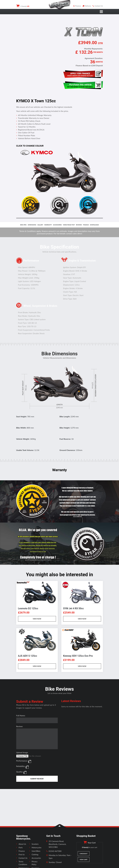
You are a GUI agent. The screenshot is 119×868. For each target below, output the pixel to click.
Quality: (20, 772)
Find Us (22, 854)
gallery (40, 225)
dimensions (32, 225)
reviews (79, 225)
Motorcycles (37, 847)
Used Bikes (36, 851)
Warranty (48, 225)
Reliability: (21, 766)
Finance (77, 6)
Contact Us (98, 6)
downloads (94, 225)
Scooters (35, 844)
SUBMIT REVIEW (37, 779)
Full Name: (21, 715)
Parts (21, 847)
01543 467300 (55, 851)
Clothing (35, 854)
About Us (22, 844)
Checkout (83, 854)
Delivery (87, 6)
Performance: (22, 761)
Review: (20, 726)
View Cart (83, 859)
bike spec (23, 225)
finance (86, 225)
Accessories (36, 858)
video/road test (69, 225)
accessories (57, 225)
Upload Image (22, 752)
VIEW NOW (37, 619)
